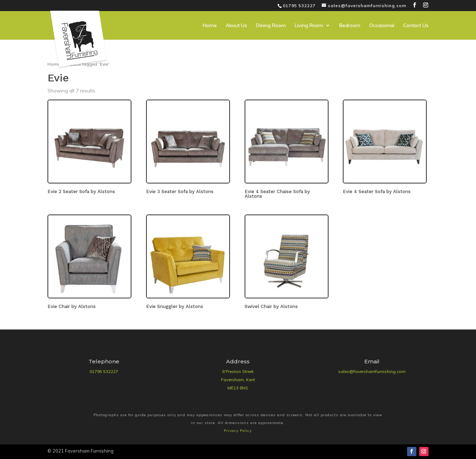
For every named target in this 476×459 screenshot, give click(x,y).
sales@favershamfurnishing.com (372, 371)
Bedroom (350, 26)
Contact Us (416, 26)
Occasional (382, 26)
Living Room (309, 26)
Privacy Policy (238, 431)
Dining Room (271, 26)
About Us (236, 26)
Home (210, 26)
